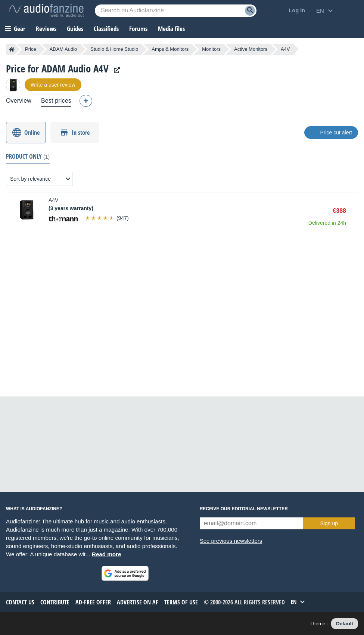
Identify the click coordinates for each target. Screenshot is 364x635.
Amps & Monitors (170, 49)
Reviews (46, 29)
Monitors (211, 49)
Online (32, 133)
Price (31, 49)
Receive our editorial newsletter (244, 509)
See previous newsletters (231, 541)
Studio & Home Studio (114, 49)
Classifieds (106, 29)
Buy (354, 211)
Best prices (56, 101)
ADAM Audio (63, 49)
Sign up (329, 523)
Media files (171, 29)
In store (81, 133)
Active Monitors (251, 49)
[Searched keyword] (176, 11)
